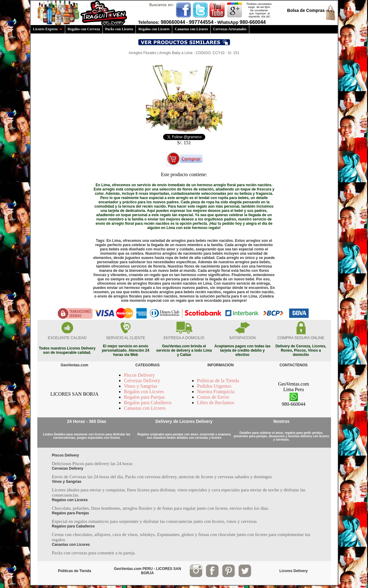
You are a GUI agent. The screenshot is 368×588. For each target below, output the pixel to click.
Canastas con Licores (191, 29)
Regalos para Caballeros (148, 403)
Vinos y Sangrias (140, 386)
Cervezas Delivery (142, 381)
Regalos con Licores (154, 29)
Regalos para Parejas (144, 397)
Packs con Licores (119, 29)
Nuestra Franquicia (216, 392)
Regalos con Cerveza (84, 29)
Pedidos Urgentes (214, 386)
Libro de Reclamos (216, 403)
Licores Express (48, 29)
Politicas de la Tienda (218, 381)
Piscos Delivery (139, 375)
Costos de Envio (213, 397)
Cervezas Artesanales (230, 29)
